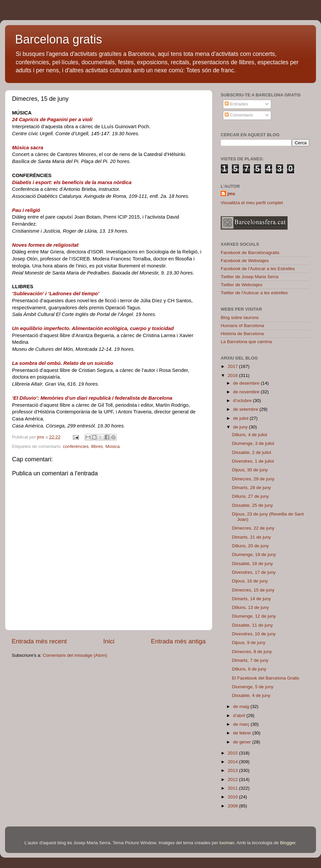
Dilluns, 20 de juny (250, 546)
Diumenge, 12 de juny (254, 616)
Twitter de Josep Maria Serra (250, 277)
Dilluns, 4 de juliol (250, 435)
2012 (233, 779)
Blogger (288, 843)
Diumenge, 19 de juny (254, 555)
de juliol (241, 418)
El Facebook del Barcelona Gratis (266, 678)
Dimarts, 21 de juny (251, 537)
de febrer (243, 733)
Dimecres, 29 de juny (253, 479)
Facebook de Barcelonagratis (250, 253)
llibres (97, 446)
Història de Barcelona (242, 334)
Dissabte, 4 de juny (251, 695)
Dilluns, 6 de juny (249, 669)
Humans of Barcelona (242, 326)
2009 (233, 806)
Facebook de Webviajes (245, 261)
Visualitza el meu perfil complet (252, 203)
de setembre (246, 409)
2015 (233, 753)
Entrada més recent (39, 641)
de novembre (247, 392)
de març (242, 724)
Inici (109, 641)
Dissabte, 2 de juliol (252, 452)
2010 (233, 797)
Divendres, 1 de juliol (253, 461)
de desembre (247, 383)
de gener (243, 742)
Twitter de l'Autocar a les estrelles (254, 293)
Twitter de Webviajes (241, 285)
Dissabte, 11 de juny (252, 625)
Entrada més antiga (178, 641)
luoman (227, 843)
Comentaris (239, 115)
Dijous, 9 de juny (249, 643)
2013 (233, 770)
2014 (233, 762)
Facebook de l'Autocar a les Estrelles (258, 269)
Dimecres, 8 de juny (252, 652)
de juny (241, 427)
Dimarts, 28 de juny (251, 488)
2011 (233, 788)
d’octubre (243, 401)
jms (231, 194)
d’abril (240, 716)
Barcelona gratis (59, 39)
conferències (76, 446)
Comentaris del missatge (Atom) (75, 655)
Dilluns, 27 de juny (250, 496)
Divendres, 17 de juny (254, 572)
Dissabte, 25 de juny (252, 505)
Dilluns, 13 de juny (250, 607)
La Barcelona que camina (246, 342)
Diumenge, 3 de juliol (253, 443)
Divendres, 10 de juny (254, 634)
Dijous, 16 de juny (250, 581)
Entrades (236, 104)
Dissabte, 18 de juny (252, 564)
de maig (242, 706)
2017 (233, 366)
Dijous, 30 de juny (250, 470)
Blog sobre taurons (240, 318)
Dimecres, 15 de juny (253, 590)
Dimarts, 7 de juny (250, 660)
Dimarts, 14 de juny (251, 599)
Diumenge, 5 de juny (253, 687)
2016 (233, 375)
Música (113, 446)
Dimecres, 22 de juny (253, 528)
